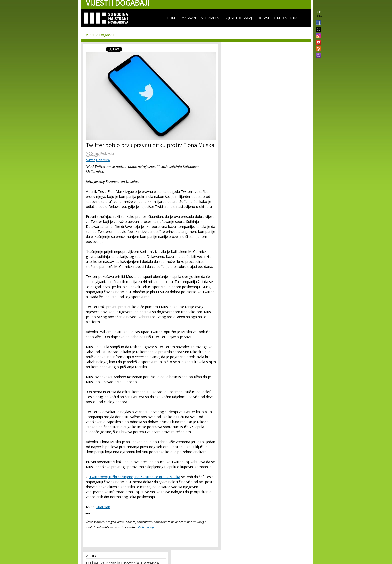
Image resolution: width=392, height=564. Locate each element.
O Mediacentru (286, 18)
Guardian (103, 507)
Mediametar (211, 18)
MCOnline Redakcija (100, 154)
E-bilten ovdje (145, 527)
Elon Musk (103, 160)
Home (172, 18)
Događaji (107, 35)
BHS (319, 12)
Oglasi (263, 18)
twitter (90, 160)
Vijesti (91, 35)
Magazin (189, 18)
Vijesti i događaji (239, 18)
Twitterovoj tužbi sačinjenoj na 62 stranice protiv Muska (135, 477)
